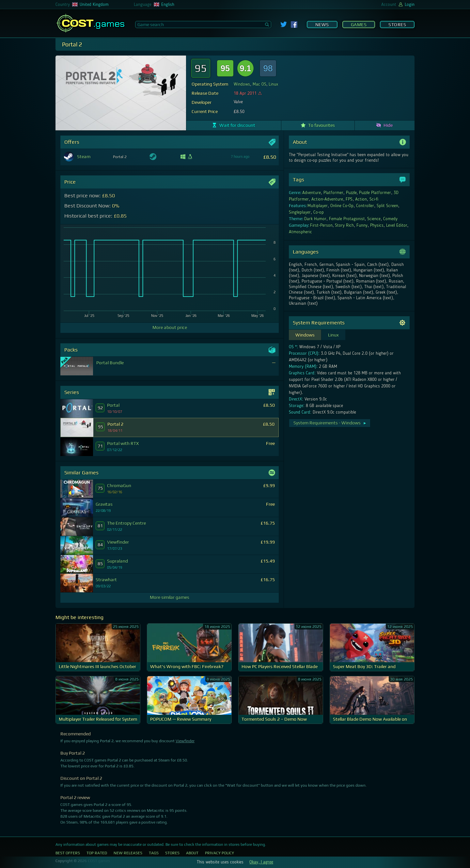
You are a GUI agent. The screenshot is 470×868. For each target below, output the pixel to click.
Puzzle (351, 193)
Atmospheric (300, 232)
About (192, 853)
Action (361, 199)
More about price (170, 327)
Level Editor (397, 225)
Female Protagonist (347, 219)
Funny (362, 225)
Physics (377, 225)
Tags (154, 853)
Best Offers (68, 853)
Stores (397, 25)
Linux (273, 84)
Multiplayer (318, 206)
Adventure (312, 193)
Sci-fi (374, 199)
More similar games (170, 597)
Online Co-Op (342, 206)
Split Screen (387, 206)
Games (359, 25)
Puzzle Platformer (375, 193)
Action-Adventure (327, 199)
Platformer (333, 193)
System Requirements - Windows (330, 423)
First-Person (321, 225)
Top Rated (97, 853)
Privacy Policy (219, 853)
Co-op (319, 212)
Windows (242, 84)
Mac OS (259, 84)
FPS (349, 199)
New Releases (128, 853)
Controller (365, 206)
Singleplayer (300, 212)
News (322, 25)
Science (374, 219)
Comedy (390, 219)
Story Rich (344, 225)
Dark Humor (315, 219)
